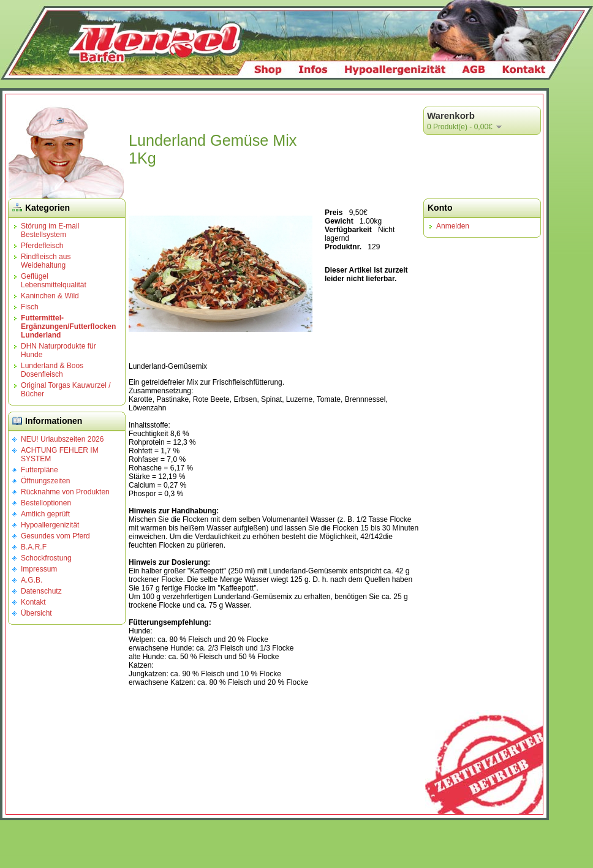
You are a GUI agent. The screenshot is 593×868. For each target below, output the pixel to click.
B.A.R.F (34, 547)
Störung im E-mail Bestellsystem (50, 230)
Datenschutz (41, 591)
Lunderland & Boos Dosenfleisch (52, 370)
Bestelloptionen (46, 503)
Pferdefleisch (42, 246)
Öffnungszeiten (46, 481)
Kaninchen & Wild (50, 296)
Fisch (30, 307)
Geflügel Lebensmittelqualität (54, 281)
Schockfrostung (46, 558)
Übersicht (36, 613)
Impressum (39, 569)
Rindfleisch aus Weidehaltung (46, 261)
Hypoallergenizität (50, 525)
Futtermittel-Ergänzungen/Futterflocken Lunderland (68, 326)
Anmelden (453, 226)
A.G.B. (32, 580)
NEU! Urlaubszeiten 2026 (62, 439)
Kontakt (33, 602)
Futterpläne (40, 470)
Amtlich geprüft (45, 514)
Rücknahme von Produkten (65, 492)
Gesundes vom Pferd (55, 536)
